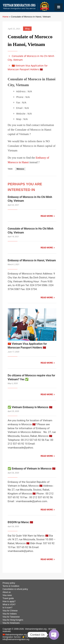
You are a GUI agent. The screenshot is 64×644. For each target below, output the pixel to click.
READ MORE (47, 216)
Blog (27, 29)
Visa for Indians (10, 614)
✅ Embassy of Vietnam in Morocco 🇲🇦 (32, 469)
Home (6, 17)
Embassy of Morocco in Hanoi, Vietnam (32, 260)
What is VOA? (9, 605)
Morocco (20, 169)
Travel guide (8, 598)
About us (7, 592)
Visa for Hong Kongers (13, 620)
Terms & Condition (11, 586)
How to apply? (9, 601)
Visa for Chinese (10, 611)
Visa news (7, 595)
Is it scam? (7, 608)
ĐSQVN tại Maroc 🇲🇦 (20, 522)
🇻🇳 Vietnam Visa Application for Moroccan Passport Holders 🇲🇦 (28, 67)
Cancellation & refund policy (15, 589)
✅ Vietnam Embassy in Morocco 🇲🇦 (30, 407)
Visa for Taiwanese (11, 617)
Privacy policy (9, 583)
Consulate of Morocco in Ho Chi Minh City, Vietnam (31, 58)
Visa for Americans (11, 623)
